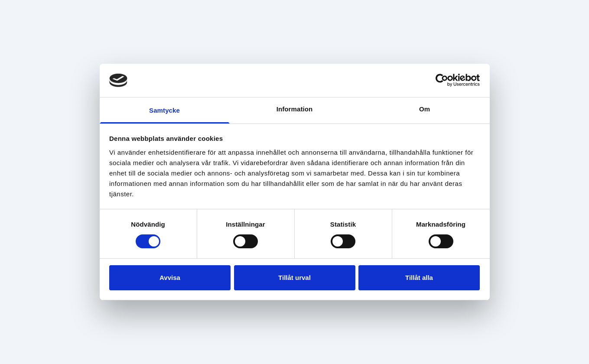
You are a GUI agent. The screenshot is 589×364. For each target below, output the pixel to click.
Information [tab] (295, 109)
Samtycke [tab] (164, 110)
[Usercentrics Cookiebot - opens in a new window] (442, 80)
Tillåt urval (294, 278)
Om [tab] (425, 109)
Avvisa (170, 278)
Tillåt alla (419, 278)
